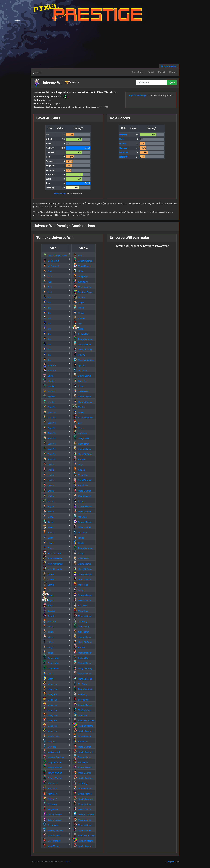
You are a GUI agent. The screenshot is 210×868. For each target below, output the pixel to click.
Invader (48, 381)
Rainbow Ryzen (82, 292)
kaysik (171, 862)
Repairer (123, 157)
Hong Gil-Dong (82, 350)
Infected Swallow (53, 757)
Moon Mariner (82, 266)
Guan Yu (79, 381)
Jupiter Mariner (82, 731)
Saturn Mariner (82, 506)
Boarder (123, 135)
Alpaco (78, 470)
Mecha (78, 297)
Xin (46, 297)
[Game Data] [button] (138, 72)
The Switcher (81, 710)
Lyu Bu (78, 365)
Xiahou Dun (81, 334)
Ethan (78, 313)
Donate (68, 861)
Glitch (78, 543)
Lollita (47, 376)
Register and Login (138, 95)
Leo (77, 324)
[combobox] (151, 83)
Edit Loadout (60, 194)
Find (172, 82)
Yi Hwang (80, 606)
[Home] (37, 72)
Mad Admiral (51, 752)
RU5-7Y (79, 355)
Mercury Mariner (83, 360)
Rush (122, 139)
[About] (173, 72)
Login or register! (169, 66)
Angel (78, 329)
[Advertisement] (109, 44)
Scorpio (48, 611)
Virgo (78, 428)
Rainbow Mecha (83, 726)
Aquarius (79, 433)
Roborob (49, 365)
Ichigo (78, 386)
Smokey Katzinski (83, 721)
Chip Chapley (81, 496)
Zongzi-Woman (82, 261)
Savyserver (80, 700)
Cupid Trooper (82, 480)
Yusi (77, 256)
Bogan (78, 303)
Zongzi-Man (81, 439)
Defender (124, 152)
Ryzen (78, 308)
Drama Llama (81, 345)
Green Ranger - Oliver (55, 256)
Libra (77, 271)
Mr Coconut (50, 261)
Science (123, 148)
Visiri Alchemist (82, 418)
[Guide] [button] (162, 72)
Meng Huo (80, 277)
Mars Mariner (81, 287)
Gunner (123, 144)
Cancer (78, 318)
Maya (78, 465)
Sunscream (80, 715)
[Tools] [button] (151, 72)
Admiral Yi (80, 282)
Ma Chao (79, 371)
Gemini (48, 585)
